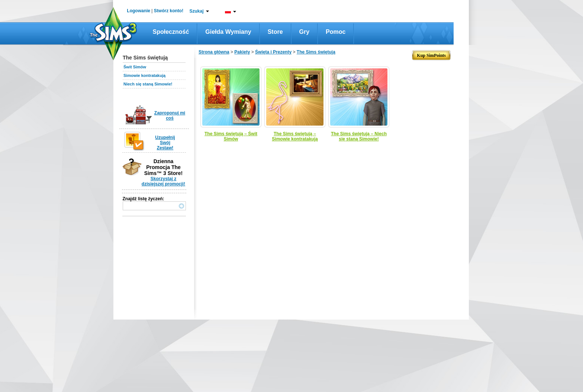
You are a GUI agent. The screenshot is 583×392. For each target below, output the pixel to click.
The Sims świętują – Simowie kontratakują (295, 136)
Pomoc (336, 32)
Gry (305, 32)
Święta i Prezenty (273, 52)
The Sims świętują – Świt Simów (231, 136)
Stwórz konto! (169, 11)
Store (275, 32)
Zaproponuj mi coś (170, 116)
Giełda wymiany (228, 32)
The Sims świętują (316, 52)
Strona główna (214, 52)
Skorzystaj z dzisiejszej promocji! (163, 181)
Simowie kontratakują (144, 75)
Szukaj (196, 11)
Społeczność (171, 32)
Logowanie (138, 11)
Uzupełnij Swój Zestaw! (165, 143)
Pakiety (242, 52)
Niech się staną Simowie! (148, 84)
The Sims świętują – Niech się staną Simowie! (359, 136)
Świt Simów (135, 67)
